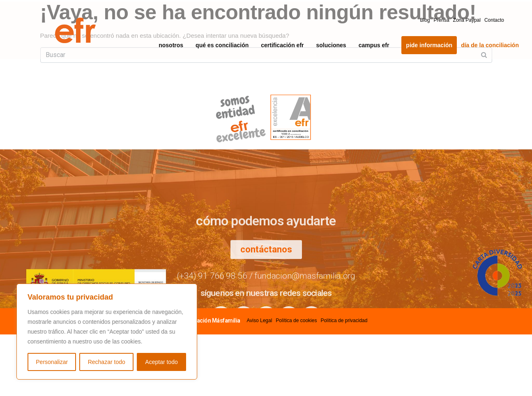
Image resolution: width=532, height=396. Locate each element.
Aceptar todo (161, 362)
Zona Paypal (467, 20)
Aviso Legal (260, 320)
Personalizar (52, 362)
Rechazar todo (107, 362)
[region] (107, 332)
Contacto (494, 20)
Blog (425, 20)
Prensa (442, 20)
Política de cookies (296, 320)
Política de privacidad (344, 320)
